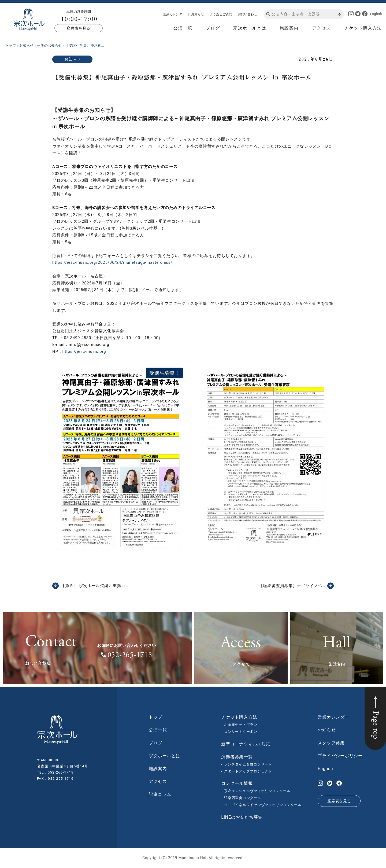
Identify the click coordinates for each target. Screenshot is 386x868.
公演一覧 (183, 28)
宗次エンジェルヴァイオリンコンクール (257, 791)
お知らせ (198, 14)
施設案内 (289, 28)
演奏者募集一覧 (237, 757)
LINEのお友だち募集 (242, 817)
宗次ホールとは (250, 28)
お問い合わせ (247, 14)
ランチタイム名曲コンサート (248, 764)
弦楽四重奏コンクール (243, 798)
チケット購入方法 (363, 28)
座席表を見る (79, 28)
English (376, 14)
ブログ (213, 28)
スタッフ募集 (331, 743)
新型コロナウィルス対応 (246, 744)
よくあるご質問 (221, 14)
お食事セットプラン (241, 725)
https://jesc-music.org (84, 351)
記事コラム (160, 794)
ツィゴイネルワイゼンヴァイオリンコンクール (263, 805)
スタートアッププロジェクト (248, 771)
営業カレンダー (174, 14)
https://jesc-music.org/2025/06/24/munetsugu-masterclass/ (112, 262)
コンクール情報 (237, 783)
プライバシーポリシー (340, 756)
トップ (155, 717)
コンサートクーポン (241, 732)
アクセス (321, 28)
